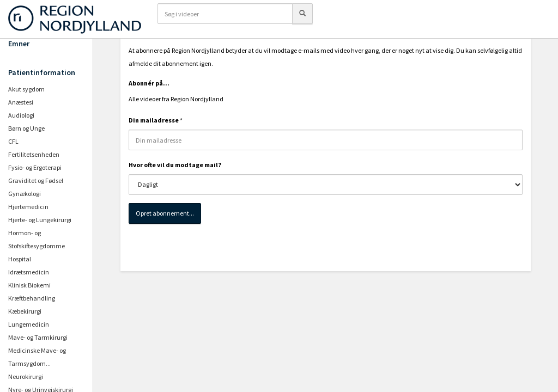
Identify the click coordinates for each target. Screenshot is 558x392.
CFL (13, 141)
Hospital (20, 259)
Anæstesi (21, 102)
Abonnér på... (149, 83)
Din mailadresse (154, 120)
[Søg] (302, 14)
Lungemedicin (29, 324)
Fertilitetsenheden (34, 154)
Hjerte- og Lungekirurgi (40, 220)
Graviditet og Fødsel (36, 180)
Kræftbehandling (32, 298)
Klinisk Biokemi (29, 285)
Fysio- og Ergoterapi (35, 167)
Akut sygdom (26, 89)
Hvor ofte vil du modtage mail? (175, 165)
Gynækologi (25, 194)
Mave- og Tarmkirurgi (38, 337)
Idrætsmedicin (29, 272)
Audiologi (21, 115)
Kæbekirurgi (25, 311)
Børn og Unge (26, 128)
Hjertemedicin (28, 207)
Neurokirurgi (26, 376)
